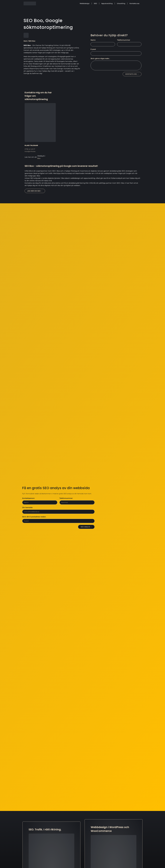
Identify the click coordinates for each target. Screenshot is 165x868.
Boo (39, 158)
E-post (93, 49)
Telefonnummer (124, 40)
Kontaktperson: (28, 498)
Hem (25, 41)
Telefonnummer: (66, 498)
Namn (93, 40)
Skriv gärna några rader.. (100, 58)
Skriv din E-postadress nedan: (34, 517)
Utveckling (121, 3)
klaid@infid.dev (30, 151)
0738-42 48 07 (30, 149)
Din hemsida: (27, 507)
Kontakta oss (134, 3)
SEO (95, 3)
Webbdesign (85, 3)
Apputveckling (107, 3)
